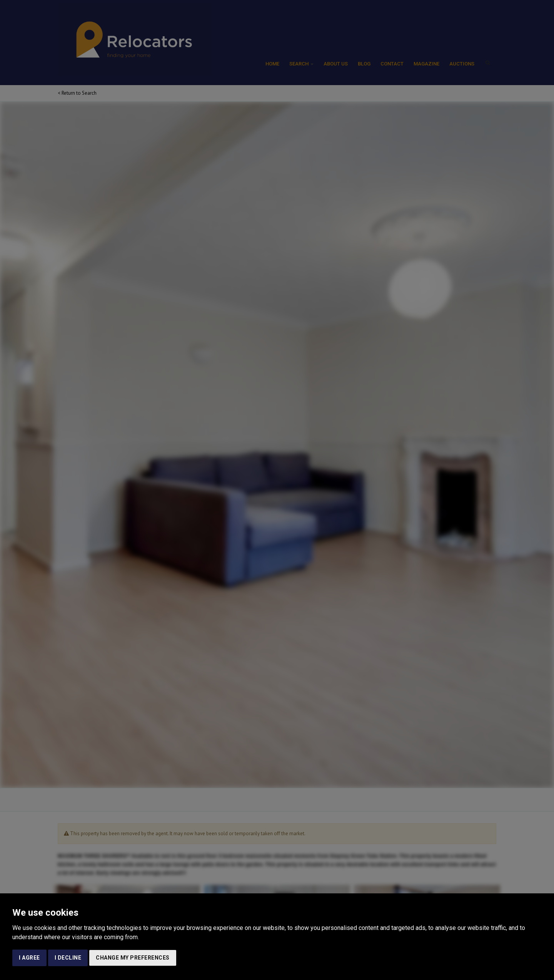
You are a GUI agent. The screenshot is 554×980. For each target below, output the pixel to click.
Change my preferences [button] (133, 958)
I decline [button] (68, 958)
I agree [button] (29, 958)
